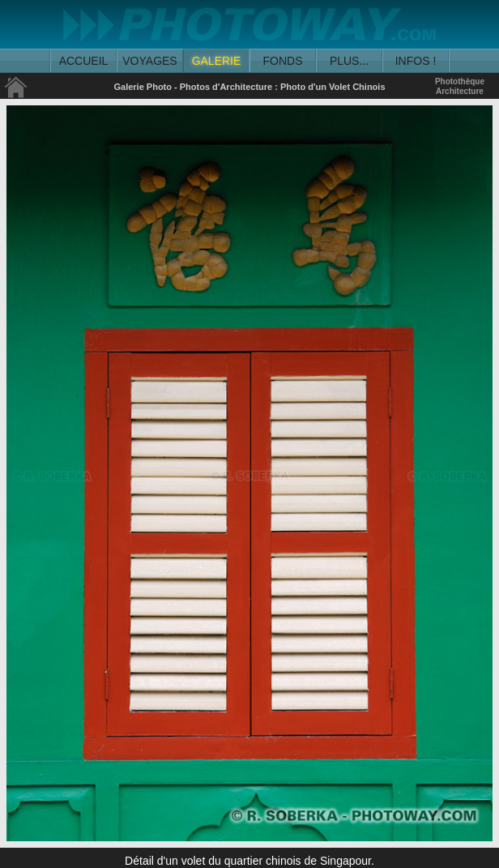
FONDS (283, 61)
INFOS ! (416, 61)
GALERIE (217, 61)
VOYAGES (149, 61)
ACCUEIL (84, 61)
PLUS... (349, 61)
